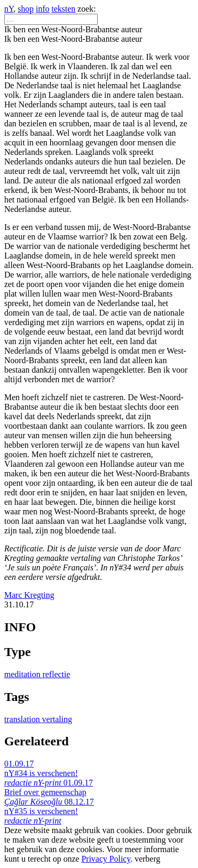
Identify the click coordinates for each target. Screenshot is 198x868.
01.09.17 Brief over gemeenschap (49, 792)
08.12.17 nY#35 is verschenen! (49, 811)
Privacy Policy (106, 859)
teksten (64, 9)
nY (9, 9)
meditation (23, 674)
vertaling (57, 719)
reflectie (56, 674)
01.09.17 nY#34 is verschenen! (41, 773)
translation (23, 719)
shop (26, 9)
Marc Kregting (29, 595)
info (43, 9)
